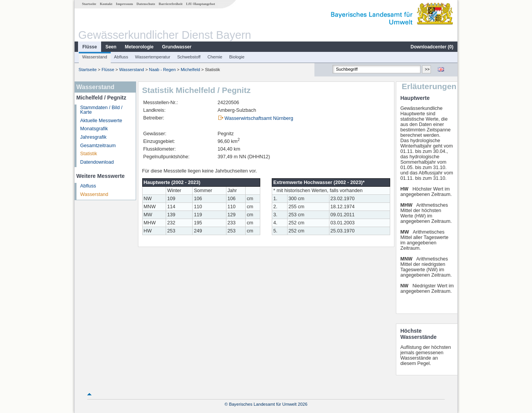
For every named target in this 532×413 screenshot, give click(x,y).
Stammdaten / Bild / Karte (101, 110)
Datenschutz (146, 4)
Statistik (89, 154)
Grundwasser (177, 47)
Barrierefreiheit (171, 4)
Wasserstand (95, 57)
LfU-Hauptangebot (200, 4)
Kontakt (106, 4)
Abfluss (121, 57)
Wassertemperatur (153, 57)
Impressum (125, 4)
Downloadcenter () (432, 47)
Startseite (89, 4)
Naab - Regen (163, 70)
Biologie (237, 57)
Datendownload (97, 162)
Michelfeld (190, 70)
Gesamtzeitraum (98, 146)
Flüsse (90, 47)
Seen (111, 47)
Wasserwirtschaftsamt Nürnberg (259, 118)
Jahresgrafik (94, 137)
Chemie (215, 57)
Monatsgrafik (94, 129)
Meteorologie (139, 47)
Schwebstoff (189, 57)
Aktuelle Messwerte (101, 121)
